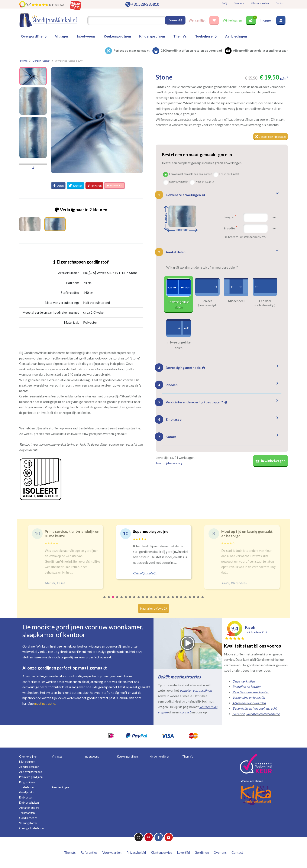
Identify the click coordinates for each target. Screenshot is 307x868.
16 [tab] (169, 600)
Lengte (230, 217)
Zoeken (175, 20)
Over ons (239, 3)
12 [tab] (152, 600)
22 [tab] (194, 600)
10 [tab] (143, 600)
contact (185, 712)
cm (274, 217)
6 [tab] (126, 600)
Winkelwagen (232, 20)
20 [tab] (186, 600)
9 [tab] (139, 600)
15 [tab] (164, 600)
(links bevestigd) (207, 306)
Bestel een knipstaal (270, 137)
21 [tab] (190, 600)
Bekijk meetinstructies (179, 677)
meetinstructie (45, 703)
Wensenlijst (197, 20)
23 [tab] (198, 600)
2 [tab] (109, 600)
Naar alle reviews (154, 608)
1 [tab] (105, 600)
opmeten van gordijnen (196, 690)
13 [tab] (156, 600)
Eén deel (207, 301)
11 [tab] (147, 600)
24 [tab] (203, 600)
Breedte (230, 229)
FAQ (224, 3)
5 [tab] (122, 600)
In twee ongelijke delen (179, 345)
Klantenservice (260, 3)
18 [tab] (177, 600)
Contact (280, 3)
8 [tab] (135, 600)
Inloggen (266, 20)
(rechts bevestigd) (265, 306)
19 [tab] (181, 600)
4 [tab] (117, 600)
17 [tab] (173, 600)
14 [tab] (160, 600)
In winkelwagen (270, 462)
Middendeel (236, 301)
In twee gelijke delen (179, 305)
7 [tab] (130, 600)
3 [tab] (113, 600)
